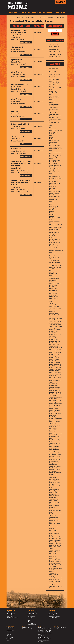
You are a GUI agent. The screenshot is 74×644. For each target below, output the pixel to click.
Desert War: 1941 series (55, 131)
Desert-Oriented (54, 132)
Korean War (52, 203)
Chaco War (52, 106)
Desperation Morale (18, 6)
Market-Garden (53, 213)
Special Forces (17, 60)
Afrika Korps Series (54, 75)
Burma (51, 103)
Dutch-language (53, 144)
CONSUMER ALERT (54, 114)
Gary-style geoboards (55, 165)
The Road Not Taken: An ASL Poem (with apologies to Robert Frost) (45, 633)
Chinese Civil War (54, 109)
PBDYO (51, 270)
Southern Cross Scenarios (54, 616)
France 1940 (53, 162)
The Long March (17, 47)
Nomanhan (52, 241)
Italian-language (54, 190)
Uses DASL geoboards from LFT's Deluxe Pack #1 (55, 419)
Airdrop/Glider (53, 78)
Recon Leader (53, 289)
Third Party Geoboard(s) (56, 318)
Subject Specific (31, 616)
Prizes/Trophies (10, 637)
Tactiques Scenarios (53, 615)
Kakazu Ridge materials (55, 195)
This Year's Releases (11, 613)
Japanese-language (54, 193)
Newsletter (52, 238)
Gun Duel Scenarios (53, 618)
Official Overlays (54, 259)
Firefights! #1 (16, 99)
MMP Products (53, 48)
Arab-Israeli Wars (54, 93)
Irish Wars (52, 188)
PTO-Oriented (53, 285)
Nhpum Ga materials (55, 239)
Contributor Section (32, 625)
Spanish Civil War (54, 305)
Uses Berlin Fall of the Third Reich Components (55, 336)
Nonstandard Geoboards (56, 254)
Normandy (52, 256)
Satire (51, 302)
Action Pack (52, 71)
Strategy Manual (54, 313)
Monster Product (54, 236)
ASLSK (51, 94)
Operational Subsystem (56, 265)
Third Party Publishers (55, 55)
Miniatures (52, 216)
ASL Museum (48, 13)
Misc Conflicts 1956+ (55, 226)
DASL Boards (53, 129)
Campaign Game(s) (54, 104)
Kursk (51, 205)
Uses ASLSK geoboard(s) (56, 333)
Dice (50, 136)
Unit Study (52, 328)
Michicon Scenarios (53, 613)
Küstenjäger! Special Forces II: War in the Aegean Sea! (19, 33)
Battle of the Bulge (54, 96)
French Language (54, 164)
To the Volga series (54, 323)
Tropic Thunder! (17, 136)
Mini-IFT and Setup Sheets (33, 612)
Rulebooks (9, 629)
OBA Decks (30, 622)
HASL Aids (30, 618)
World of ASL (15, 13)
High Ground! (16, 149)
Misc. (8, 640)
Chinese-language (54, 111)
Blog (63, 13)
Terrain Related (31, 615)
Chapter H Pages (54, 108)
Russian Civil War (54, 297)
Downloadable (53, 142)
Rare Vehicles (53, 287)
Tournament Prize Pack (56, 326)
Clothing (8, 633)
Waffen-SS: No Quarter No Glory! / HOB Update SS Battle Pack (21, 183)
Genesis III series (54, 167)
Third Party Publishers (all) (12, 618)
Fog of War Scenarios (55, 160)
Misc (57, 13)
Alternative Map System (56, 83)
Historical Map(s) (54, 182)
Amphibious (53, 91)
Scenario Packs (53, 53)
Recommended (10, 619)
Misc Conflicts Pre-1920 (56, 228)
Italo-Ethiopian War (55, 191)
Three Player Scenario (55, 321)
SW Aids (29, 620)
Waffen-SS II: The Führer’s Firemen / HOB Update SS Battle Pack (21, 164)
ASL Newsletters (54, 45)
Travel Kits (9, 639)
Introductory (53, 187)
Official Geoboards (54, 257)
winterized (52, 585)
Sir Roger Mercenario (53, 619)
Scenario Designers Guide (28, 629)
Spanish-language (54, 307)
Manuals (51, 211)
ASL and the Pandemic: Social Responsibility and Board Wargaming (45, 640)
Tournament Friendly (55, 325)
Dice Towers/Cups (10, 628)
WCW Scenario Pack (53, 612)
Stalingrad (52, 312)
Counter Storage (10, 630)
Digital (51, 137)
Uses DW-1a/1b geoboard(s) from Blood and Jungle (56, 430)
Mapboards (9, 635)
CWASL (51, 126)
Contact (60, 2)
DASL (51, 127)
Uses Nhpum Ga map (55, 509)
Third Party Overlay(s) (55, 320)
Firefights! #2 (16, 72)
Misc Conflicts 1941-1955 (56, 224)
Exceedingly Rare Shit (55, 147)
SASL (51, 300)
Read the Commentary (26, 42)
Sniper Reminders (32, 623)
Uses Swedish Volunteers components (53, 555)
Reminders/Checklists (32, 613)
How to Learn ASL (42, 628)
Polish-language (54, 280)
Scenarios (37, 13)
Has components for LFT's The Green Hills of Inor (56, 178)
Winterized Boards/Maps (56, 586)
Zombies (52, 588)
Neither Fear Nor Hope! (20, 124)
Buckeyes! (15, 112)
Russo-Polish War (54, 298)
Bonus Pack (52, 101)
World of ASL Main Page (12, 612)
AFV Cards (52, 76)
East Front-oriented (55, 145)
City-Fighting (53, 113)
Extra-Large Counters (55, 155)
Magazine (52, 210)
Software (52, 303)
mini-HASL (52, 215)
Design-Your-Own (54, 134)
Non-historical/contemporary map (56, 251)
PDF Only (52, 272)
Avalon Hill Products (55, 46)
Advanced (52, 73)
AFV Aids (30, 619)
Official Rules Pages (54, 261)
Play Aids (26, 13)
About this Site (25, 628)
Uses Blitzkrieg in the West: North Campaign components (55, 374)
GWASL (51, 175)
